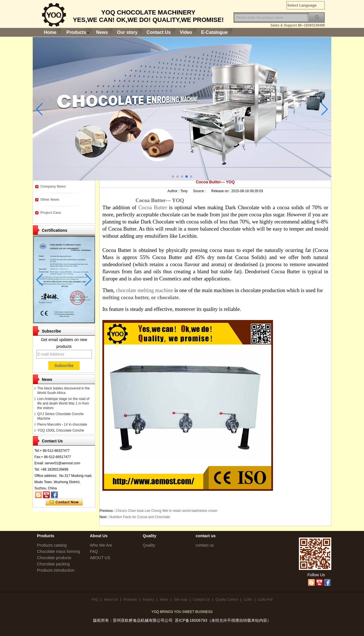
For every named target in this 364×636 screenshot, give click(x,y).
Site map (180, 600)
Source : (200, 191)
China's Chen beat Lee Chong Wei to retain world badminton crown (167, 511)
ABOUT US (100, 558)
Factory (148, 600)
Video (186, 32)
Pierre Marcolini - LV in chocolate (62, 424)
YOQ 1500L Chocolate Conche (61, 430)
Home (50, 32)
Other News (50, 200)
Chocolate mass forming (58, 551)
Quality (149, 545)
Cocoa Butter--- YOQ (157, 200)
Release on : (221, 191)
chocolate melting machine (145, 290)
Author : (174, 191)
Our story (127, 32)
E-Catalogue (214, 32)
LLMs (248, 600)
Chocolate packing (53, 564)
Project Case (51, 213)
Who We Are (101, 545)
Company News (53, 186)
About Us (111, 600)
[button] (173, 177)
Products (76, 32)
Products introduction (56, 570)
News (102, 32)
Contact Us (159, 32)
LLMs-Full (265, 600)
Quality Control (227, 600)
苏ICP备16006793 (191, 620)
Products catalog (52, 545)
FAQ (94, 551)
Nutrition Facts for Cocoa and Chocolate (140, 517)
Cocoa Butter (154, 207)
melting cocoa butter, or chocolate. (141, 297)
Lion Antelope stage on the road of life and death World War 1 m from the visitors (63, 403)
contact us (205, 545)
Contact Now (64, 502)
